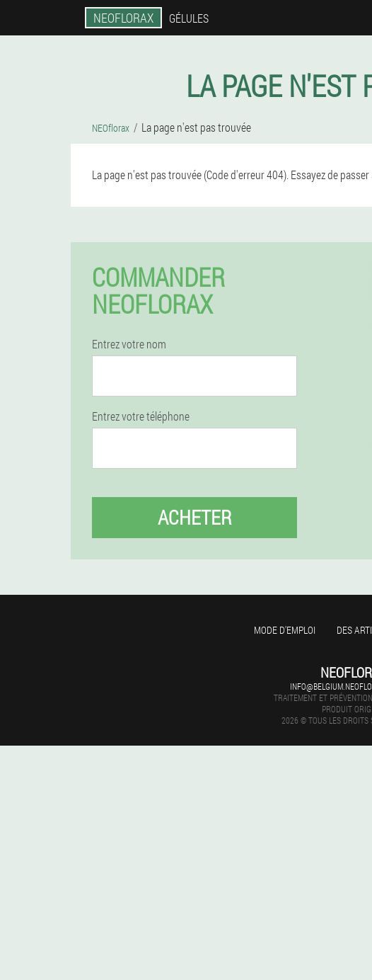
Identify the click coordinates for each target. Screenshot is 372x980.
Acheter (195, 517)
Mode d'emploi (285, 630)
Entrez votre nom (129, 344)
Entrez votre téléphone (141, 416)
